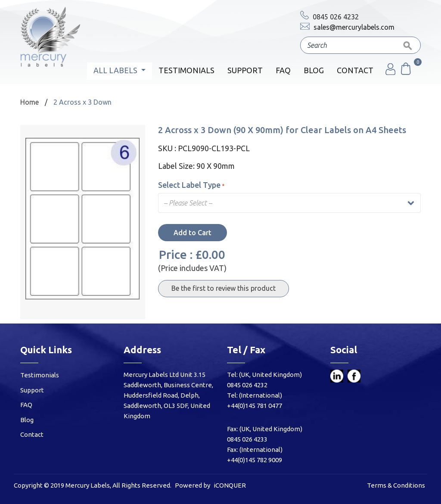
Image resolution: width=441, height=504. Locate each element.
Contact (355, 70)
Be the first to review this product (224, 288)
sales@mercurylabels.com (347, 27)
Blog (314, 70)
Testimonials (186, 70)
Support (245, 70)
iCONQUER (230, 485)
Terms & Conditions (396, 485)
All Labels (116, 70)
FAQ (283, 70)
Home (30, 102)
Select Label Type (191, 185)
